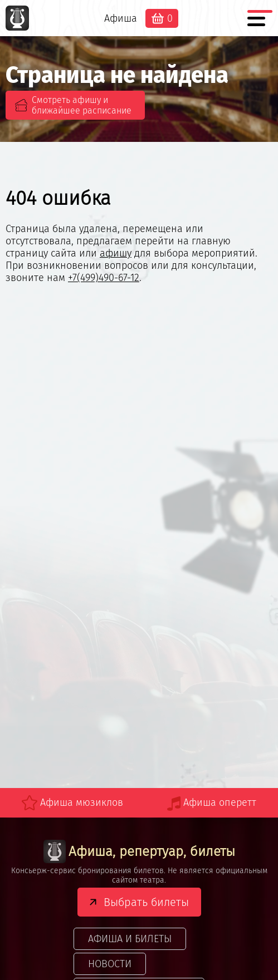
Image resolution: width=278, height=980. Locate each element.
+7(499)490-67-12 (104, 278)
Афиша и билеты (130, 939)
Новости (110, 964)
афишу (116, 253)
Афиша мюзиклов (82, 802)
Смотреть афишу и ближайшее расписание (82, 105)
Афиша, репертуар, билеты (139, 852)
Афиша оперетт (220, 802)
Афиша (121, 18)
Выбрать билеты (146, 902)
